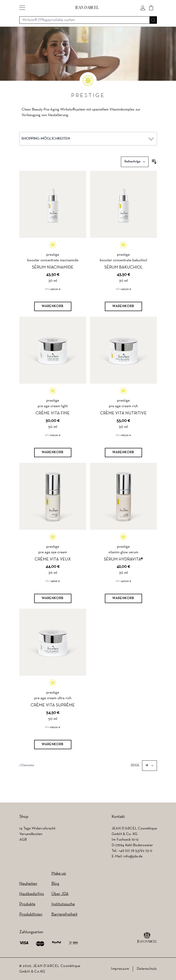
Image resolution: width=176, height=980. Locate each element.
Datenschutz (147, 969)
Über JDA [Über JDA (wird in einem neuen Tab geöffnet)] (60, 894)
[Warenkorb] (53, 306)
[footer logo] (147, 938)
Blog (55, 884)
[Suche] (153, 20)
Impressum (120, 969)
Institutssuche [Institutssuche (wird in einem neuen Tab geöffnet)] (63, 904)
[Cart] (151, 8)
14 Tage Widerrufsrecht (37, 829)
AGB (23, 840)
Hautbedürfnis (32, 894)
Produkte (27, 904)
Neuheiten (28, 884)
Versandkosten (31, 834)
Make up (59, 874)
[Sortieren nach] (135, 162)
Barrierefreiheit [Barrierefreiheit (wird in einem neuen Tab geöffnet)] (64, 915)
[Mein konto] (143, 8)
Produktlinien (31, 915)
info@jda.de (133, 856)
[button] (22, 8)
